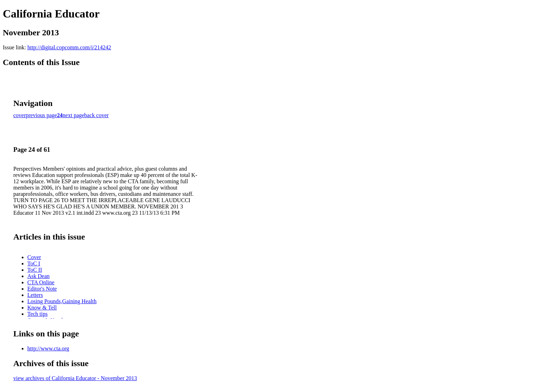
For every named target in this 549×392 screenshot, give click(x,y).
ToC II (35, 270)
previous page (41, 115)
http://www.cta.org (48, 348)
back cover (97, 115)
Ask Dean (39, 276)
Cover (34, 257)
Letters (35, 295)
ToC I (34, 263)
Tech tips (37, 314)
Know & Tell (42, 308)
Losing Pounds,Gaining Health (62, 301)
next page (74, 115)
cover (20, 115)
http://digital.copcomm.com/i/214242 (69, 47)
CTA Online (41, 282)
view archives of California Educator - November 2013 (75, 378)
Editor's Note (42, 289)
